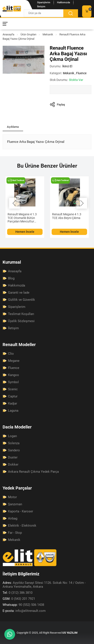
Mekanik (48, 34)
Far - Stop (15, 533)
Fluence (81, 73)
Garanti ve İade (19, 293)
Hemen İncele (25, 232)
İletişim (41, 7)
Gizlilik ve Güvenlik (22, 300)
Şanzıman (15, 504)
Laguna (13, 411)
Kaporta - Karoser (21, 511)
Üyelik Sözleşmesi (21, 321)
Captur (13, 396)
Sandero (14, 450)
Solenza (14, 443)
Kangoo (14, 375)
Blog (11, 278)
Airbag (13, 518)
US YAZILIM (70, 633)
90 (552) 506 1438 (23, 605)
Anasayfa (8, 34)
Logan (12, 436)
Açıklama (13, 127)
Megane (14, 361)
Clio (11, 354)
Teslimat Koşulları (21, 314)
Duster (13, 457)
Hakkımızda (64, 2)
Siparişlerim (44, 2)
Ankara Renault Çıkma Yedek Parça (33, 472)
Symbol (13, 382)
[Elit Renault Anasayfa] (12, 9)
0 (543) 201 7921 (19, 599)
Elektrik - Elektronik (22, 526)
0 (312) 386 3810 (18, 593)
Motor (12, 497)
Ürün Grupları (28, 34)
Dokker (13, 464)
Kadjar (13, 403)
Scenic (13, 389)
